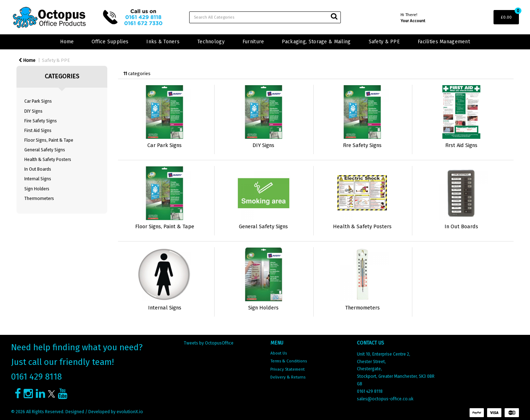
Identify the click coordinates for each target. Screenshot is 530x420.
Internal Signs (38, 179)
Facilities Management (444, 42)
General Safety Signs (45, 150)
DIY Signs (33, 111)
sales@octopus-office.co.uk (385, 399)
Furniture (253, 42)
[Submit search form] (334, 16)
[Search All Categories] (265, 17)
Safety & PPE (384, 42)
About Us (279, 353)
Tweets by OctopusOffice (209, 343)
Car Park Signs (38, 101)
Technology (211, 42)
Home (67, 42)
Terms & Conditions (289, 361)
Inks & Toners (163, 42)
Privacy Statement (288, 369)
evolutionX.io (130, 412)
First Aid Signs (38, 131)
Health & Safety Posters (48, 160)
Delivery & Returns (288, 377)
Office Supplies (110, 42)
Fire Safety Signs (41, 121)
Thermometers (39, 199)
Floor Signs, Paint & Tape (49, 140)
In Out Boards (38, 169)
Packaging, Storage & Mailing (316, 42)
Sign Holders (37, 189)
